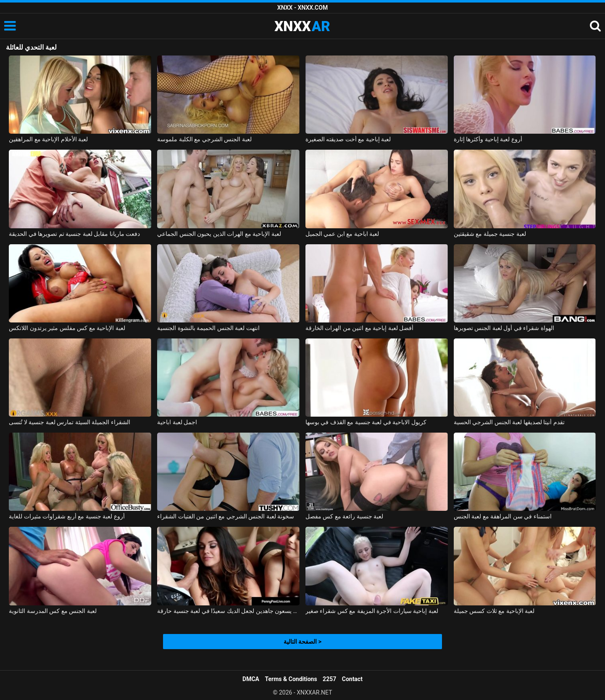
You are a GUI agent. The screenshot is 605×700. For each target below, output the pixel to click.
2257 (329, 679)
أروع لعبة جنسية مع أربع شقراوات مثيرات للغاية (67, 516)
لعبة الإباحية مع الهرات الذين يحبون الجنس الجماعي (219, 234)
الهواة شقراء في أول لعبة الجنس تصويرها (504, 328)
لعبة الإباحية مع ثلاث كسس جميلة (494, 611)
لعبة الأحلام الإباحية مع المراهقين (48, 139)
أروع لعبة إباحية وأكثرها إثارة (488, 139)
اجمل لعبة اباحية (177, 422)
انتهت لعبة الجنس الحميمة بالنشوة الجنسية (208, 328)
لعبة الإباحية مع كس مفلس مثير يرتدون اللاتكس (67, 328)
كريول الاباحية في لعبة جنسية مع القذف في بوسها (366, 422)
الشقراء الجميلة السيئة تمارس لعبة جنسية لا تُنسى (69, 422)
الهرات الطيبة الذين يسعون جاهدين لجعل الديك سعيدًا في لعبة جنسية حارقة (228, 611)
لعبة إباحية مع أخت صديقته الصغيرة (348, 139)
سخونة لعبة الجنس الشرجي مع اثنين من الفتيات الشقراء (226, 516)
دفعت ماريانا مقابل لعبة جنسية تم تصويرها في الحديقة (74, 234)
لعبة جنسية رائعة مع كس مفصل (344, 516)
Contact (352, 679)
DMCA (251, 679)
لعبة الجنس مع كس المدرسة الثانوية (53, 611)
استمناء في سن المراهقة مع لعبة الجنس (503, 516)
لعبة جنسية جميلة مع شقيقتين (490, 234)
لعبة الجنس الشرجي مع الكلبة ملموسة (204, 139)
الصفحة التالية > (302, 642)
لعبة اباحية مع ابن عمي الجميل (342, 234)
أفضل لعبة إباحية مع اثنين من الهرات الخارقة (359, 328)
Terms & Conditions (291, 679)
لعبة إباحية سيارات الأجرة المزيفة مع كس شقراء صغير (372, 611)
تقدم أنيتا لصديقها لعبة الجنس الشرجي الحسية (509, 422)
